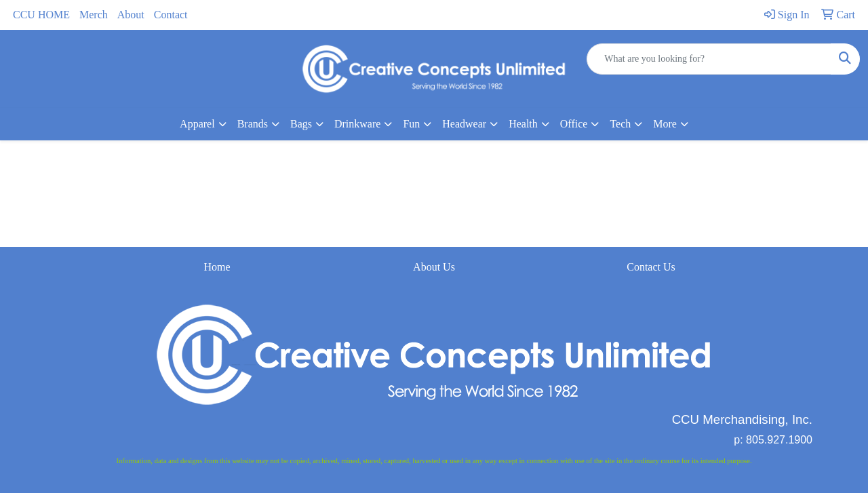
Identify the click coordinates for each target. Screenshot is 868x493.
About (131, 15)
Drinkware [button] (357, 124)
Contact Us (651, 267)
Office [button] (574, 124)
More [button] (665, 124)
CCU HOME (41, 15)
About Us (434, 267)
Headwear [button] (464, 124)
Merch (94, 15)
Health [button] (523, 124)
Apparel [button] (197, 124)
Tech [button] (620, 124)
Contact (171, 15)
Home (217, 267)
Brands (253, 124)
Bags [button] (301, 124)
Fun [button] (411, 124)
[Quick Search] (709, 59)
